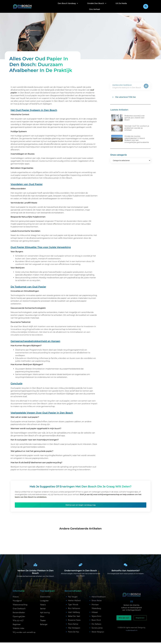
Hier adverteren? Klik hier (126, 97)
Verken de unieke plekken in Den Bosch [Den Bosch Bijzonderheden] (35, 573)
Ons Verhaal (95, 9)
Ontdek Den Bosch (97, 3)
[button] (146, 6)
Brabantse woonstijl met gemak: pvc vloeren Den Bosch (135, 118)
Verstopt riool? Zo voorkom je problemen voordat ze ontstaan (137, 128)
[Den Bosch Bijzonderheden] (35, 566)
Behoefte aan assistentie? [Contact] (126, 572)
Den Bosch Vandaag (68, 3)
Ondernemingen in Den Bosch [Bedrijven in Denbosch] (81, 572)
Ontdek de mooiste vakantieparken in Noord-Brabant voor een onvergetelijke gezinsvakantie (137, 139)
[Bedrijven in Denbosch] (81, 566)
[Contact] (126, 566)
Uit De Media (121, 3)
